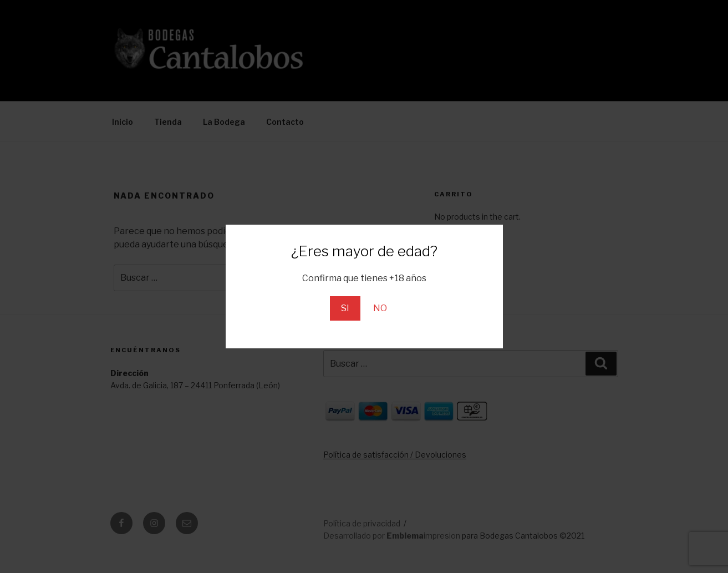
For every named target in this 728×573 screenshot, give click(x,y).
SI (345, 308)
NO (380, 308)
